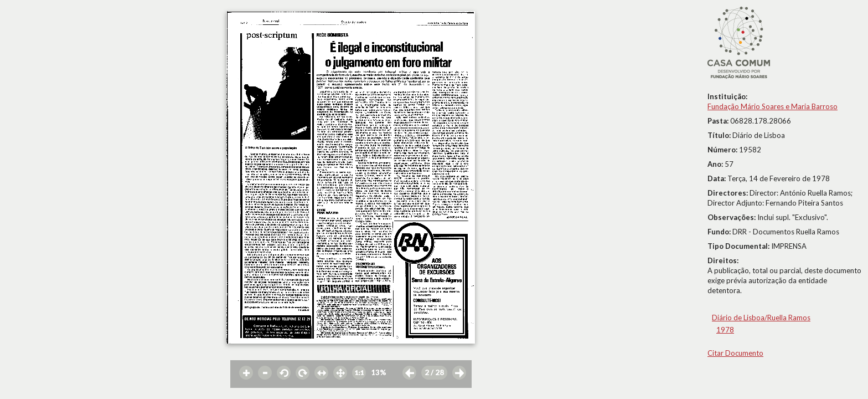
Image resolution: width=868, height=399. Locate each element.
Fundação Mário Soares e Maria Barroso (773, 106)
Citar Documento (735, 353)
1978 (725, 330)
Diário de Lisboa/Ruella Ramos (761, 318)
